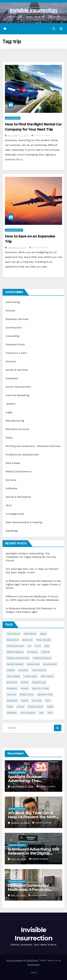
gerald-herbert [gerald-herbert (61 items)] (15, 664)
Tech (9, 505)
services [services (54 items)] (11, 694)
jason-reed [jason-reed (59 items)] (13, 676)
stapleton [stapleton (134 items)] (12, 701)
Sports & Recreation (18, 497)
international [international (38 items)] (39, 670)
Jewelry (11, 404)
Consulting (12, 336)
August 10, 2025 (21, 823)
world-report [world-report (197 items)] (28, 713)
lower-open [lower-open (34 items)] (30, 676)
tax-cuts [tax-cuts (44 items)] (37, 701)
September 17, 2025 (23, 786)
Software (11, 488)
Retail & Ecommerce (19, 471)
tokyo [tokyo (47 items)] (10, 707)
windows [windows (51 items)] (12, 713)
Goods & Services (17, 370)
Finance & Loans (16, 353)
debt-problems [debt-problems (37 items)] (15, 652)
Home (33, 973)
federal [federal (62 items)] (46, 652)
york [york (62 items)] (50, 713)
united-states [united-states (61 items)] (36, 707)
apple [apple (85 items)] (43, 634)
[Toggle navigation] (61, 29)
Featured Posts (15, 344)
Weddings (12, 531)
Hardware (12, 378)
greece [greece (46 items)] (11, 670)
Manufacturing (15, 421)
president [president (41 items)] (12, 688)
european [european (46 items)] (32, 652)
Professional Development (22, 455)
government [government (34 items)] (50, 664)
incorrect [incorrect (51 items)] (23, 670)
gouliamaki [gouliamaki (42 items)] (33, 664)
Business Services (14, 230)
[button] (54, 29)
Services (11, 480)
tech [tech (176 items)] (48, 701)
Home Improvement (18, 387)
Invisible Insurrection (34, 10)
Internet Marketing (18, 395)
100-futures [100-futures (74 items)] (13, 634)
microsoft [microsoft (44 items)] (12, 682)
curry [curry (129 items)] (38, 646)
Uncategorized (13, 118)
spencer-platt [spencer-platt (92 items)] (45, 694)
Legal (9, 412)
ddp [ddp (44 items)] (47, 646)
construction (14, 327)
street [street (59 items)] (25, 701)
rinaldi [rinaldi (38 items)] (25, 688)
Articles (11, 311)
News (9, 438)
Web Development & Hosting (24, 522)
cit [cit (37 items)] (29, 646)
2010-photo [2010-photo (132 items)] (30, 634)
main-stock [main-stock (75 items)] (47, 676)
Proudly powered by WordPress (22, 960)
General (11, 361)
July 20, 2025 (19, 859)
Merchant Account (17, 429)
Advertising (13, 302)
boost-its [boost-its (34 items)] (28, 640)
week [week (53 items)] (50, 707)
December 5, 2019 (19, 136)
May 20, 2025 (19, 895)
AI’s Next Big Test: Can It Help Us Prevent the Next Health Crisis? (32, 817)
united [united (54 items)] (20, 707)
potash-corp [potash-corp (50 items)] (39, 682)
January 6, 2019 (18, 248)
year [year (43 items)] (41, 713)
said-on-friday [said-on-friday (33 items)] (41, 688)
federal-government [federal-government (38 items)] (18, 658)
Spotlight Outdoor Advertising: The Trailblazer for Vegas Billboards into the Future (31, 557)
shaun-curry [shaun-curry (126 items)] (27, 694)
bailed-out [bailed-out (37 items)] (13, 640)
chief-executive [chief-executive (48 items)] (15, 646)
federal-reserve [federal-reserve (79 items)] (42, 658)
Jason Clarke (41, 136)
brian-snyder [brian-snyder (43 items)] (44, 640)
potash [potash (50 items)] (25, 682)
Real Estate (13, 463)
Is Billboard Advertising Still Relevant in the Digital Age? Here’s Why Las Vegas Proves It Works (33, 584)
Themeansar (33, 965)
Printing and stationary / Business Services (33, 446)
